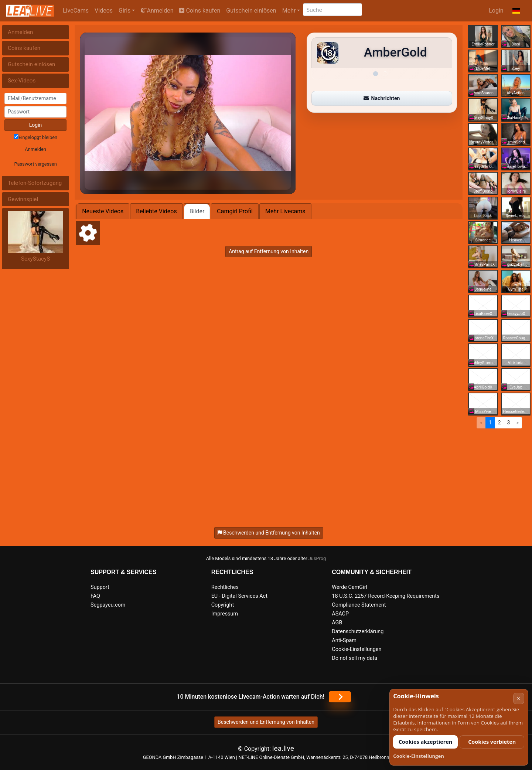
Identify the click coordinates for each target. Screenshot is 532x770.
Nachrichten (382, 98)
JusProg (317, 558)
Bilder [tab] (197, 211)
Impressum (225, 614)
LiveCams (76, 11)
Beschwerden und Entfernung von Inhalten (266, 722)
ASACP (340, 614)
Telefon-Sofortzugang (35, 183)
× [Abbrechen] (519, 698)
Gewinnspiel (23, 199)
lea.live (283, 748)
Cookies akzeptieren (426, 742)
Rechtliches (225, 587)
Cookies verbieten (492, 742)
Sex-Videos (22, 81)
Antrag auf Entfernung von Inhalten (269, 251)
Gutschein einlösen (251, 11)
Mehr (289, 11)
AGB (337, 623)
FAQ (95, 596)
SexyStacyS (35, 259)
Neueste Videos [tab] (103, 211)
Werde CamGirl (349, 587)
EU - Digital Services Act (239, 596)
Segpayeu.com (108, 605)
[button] (516, 11)
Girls (125, 11)
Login (496, 11)
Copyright (223, 605)
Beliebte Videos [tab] (156, 211)
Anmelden (157, 11)
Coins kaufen (200, 11)
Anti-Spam (344, 640)
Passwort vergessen (35, 164)
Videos (104, 11)
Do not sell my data (354, 658)
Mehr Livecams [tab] (285, 211)
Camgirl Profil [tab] (235, 211)
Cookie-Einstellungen (357, 649)
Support (100, 587)
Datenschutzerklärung (358, 632)
